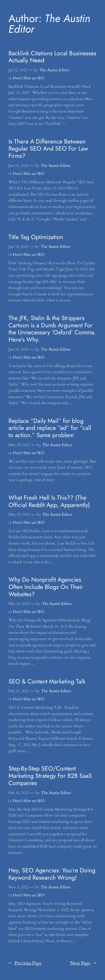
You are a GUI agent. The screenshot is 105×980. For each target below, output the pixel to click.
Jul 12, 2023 (18, 70)
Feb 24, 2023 (19, 691)
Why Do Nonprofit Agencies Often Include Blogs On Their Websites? (46, 587)
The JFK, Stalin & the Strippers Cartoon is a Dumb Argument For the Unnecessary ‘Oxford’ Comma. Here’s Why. (52, 329)
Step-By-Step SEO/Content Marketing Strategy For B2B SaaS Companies (50, 776)
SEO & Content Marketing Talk (47, 682)
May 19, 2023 (19, 445)
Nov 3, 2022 (19, 887)
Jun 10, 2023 (19, 247)
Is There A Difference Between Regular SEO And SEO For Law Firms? (48, 149)
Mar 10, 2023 (19, 604)
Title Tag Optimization (36, 237)
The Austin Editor (54, 70)
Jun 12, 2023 (19, 166)
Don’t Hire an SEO (29, 78)
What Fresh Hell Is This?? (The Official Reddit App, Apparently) (49, 501)
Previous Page (25, 963)
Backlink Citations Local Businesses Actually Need (52, 57)
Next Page (83, 963)
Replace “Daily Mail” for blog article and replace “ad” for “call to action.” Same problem (50, 428)
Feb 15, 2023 (19, 793)
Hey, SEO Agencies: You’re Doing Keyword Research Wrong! (52, 874)
